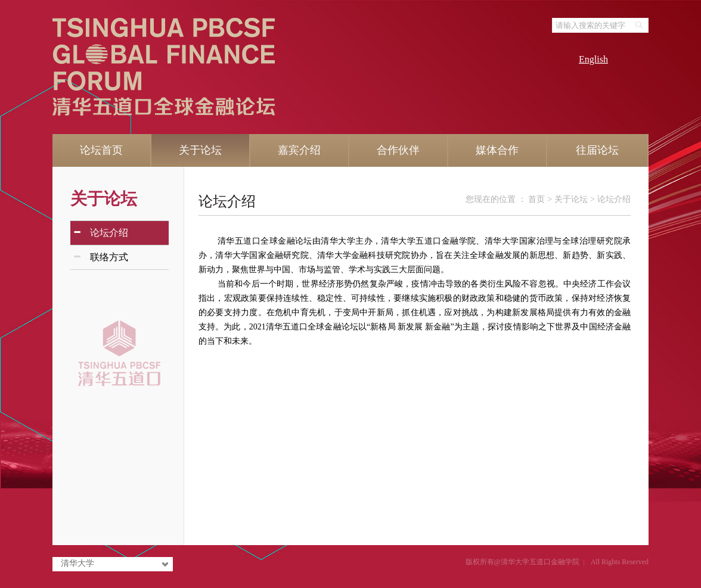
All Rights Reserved (620, 562)
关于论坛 (104, 199)
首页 (536, 199)
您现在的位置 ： (497, 199)
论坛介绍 (227, 201)
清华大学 (77, 563)
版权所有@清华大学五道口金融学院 (522, 562)
